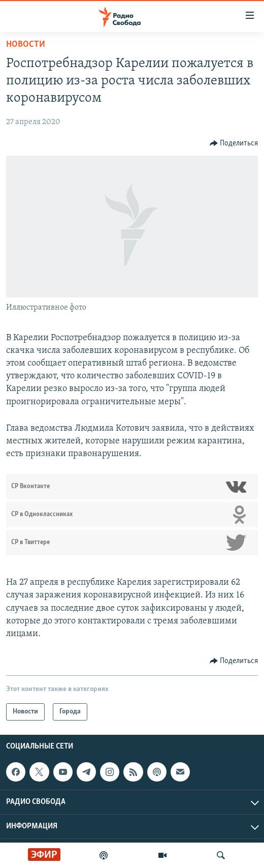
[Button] (234, 143)
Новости (26, 44)
